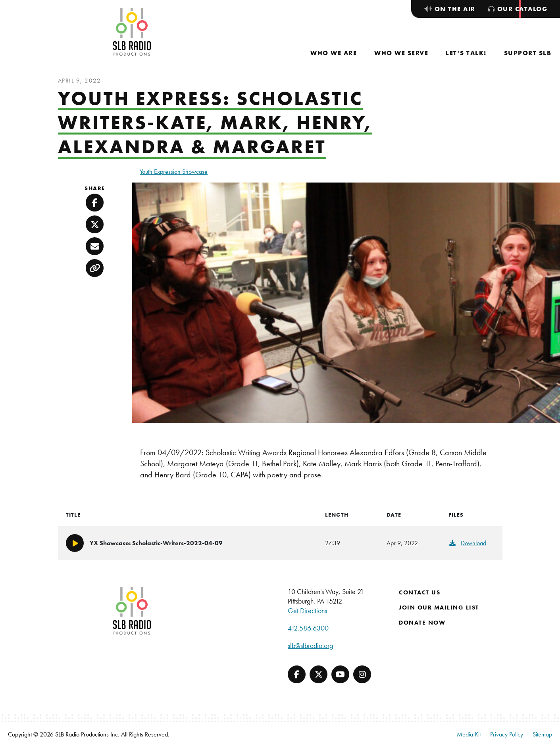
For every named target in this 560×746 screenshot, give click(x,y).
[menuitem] (334, 53)
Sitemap (542, 734)
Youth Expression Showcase (174, 172)
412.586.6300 (308, 628)
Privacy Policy (507, 734)
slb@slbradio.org (310, 645)
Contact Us (420, 592)
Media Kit (469, 734)
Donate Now (422, 623)
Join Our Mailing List (439, 608)
